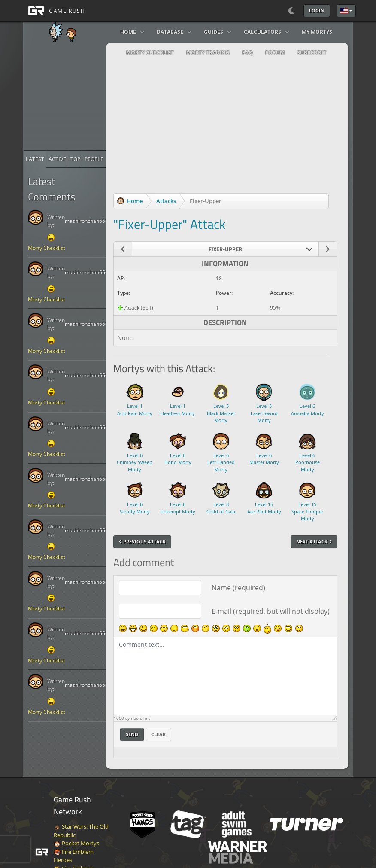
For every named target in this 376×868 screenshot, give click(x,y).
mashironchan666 (86, 221)
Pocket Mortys (76, 843)
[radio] (35, 159)
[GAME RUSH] (54, 11)
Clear (158, 734)
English (344, 11)
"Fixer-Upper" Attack (169, 224)
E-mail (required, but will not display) (271, 611)
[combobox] (226, 249)
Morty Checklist (46, 248)
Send (132, 734)
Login (317, 11)
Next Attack (314, 542)
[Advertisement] (88, 97)
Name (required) (238, 588)
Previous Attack (142, 542)
